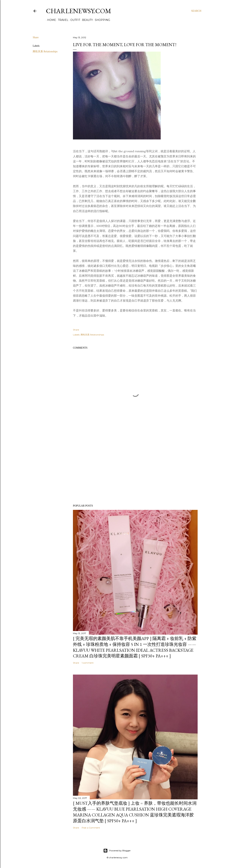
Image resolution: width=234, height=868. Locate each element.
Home (50, 20)
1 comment (88, 663)
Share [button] (36, 37)
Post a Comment (91, 828)
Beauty (86, 20)
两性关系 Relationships (45, 52)
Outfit (74, 20)
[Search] (196, 11)
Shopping (101, 20)
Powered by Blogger (117, 851)
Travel (62, 20)
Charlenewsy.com (79, 11)
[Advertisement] (135, 470)
